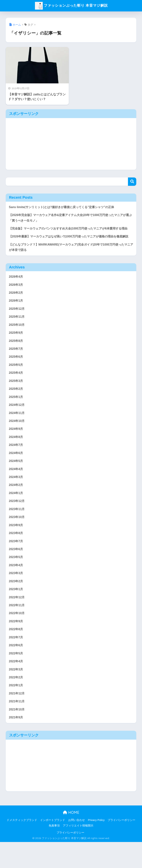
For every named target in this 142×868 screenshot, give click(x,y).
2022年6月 (16, 669)
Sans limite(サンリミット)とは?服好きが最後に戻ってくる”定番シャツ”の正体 (65, 207)
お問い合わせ (77, 846)
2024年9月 (16, 446)
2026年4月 (16, 290)
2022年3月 (16, 694)
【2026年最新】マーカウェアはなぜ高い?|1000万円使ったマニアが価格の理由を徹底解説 (71, 246)
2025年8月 (16, 356)
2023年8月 (16, 554)
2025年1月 (16, 413)
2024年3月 (16, 496)
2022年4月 (16, 685)
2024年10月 (17, 438)
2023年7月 (16, 562)
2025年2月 (16, 405)
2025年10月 (17, 339)
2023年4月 (16, 587)
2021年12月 (17, 718)
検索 (132, 182)
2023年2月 (16, 603)
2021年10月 (17, 735)
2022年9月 (16, 644)
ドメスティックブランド (22, 846)
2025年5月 (16, 380)
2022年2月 (16, 702)
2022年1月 (16, 710)
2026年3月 (16, 298)
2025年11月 (17, 331)
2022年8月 (16, 652)
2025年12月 (17, 323)
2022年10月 (17, 636)
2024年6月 (16, 471)
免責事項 (54, 852)
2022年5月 (16, 677)
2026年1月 (16, 314)
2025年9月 (16, 347)
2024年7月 (16, 463)
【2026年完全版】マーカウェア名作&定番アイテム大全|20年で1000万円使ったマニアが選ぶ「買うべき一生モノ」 (71, 218)
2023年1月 (16, 611)
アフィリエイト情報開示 (78, 852)
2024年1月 (16, 512)
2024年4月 (16, 488)
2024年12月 (17, 422)
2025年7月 (16, 364)
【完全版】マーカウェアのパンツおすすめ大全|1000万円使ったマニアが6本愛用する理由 (70, 232)
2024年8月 (16, 454)
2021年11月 (17, 727)
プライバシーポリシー (121, 846)
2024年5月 (16, 479)
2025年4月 (16, 389)
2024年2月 (16, 504)
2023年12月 (17, 521)
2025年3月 (16, 397)
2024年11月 (17, 430)
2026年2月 (16, 306)
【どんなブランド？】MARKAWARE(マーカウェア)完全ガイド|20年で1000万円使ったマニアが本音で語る (70, 260)
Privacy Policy (96, 846)
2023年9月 (16, 545)
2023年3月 (16, 595)
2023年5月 (16, 578)
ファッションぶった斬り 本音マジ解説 (71, 5)
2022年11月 (17, 628)
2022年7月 (16, 661)
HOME (71, 838)
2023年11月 (17, 529)
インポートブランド (53, 846)
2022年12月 (17, 619)
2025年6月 (16, 372)
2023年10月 (17, 537)
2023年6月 (16, 570)
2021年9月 (16, 743)
